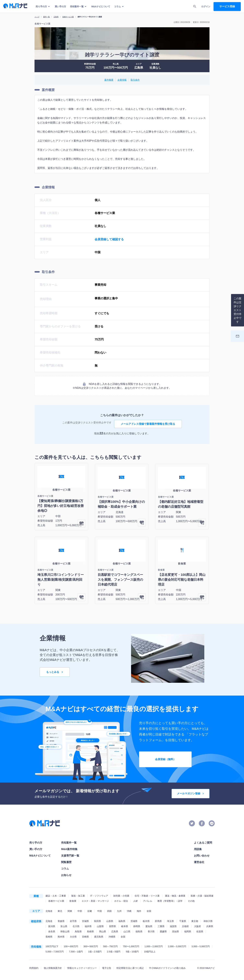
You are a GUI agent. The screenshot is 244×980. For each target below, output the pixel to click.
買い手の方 (60, 6)
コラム (119, 6)
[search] (195, 6)
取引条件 (135, 80)
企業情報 (122, 80)
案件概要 (109, 80)
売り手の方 (43, 6)
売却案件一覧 (79, 6)
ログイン (206, 6)
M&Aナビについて (101, 6)
